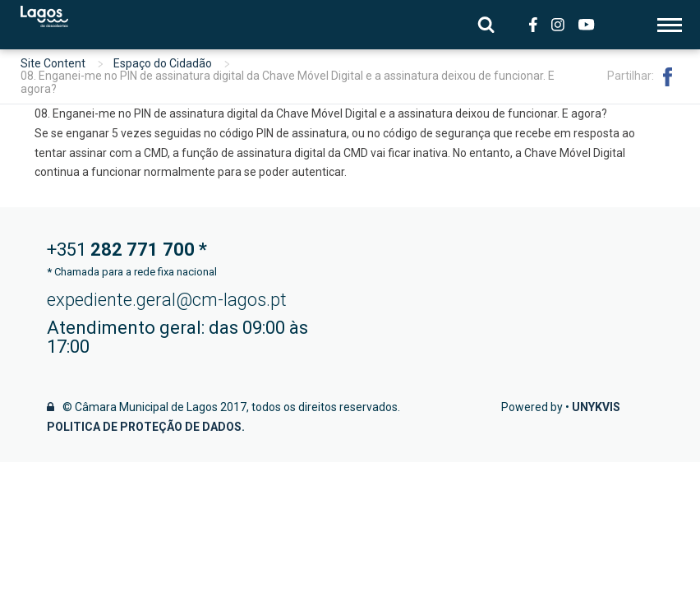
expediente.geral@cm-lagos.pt (167, 300)
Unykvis (596, 407)
